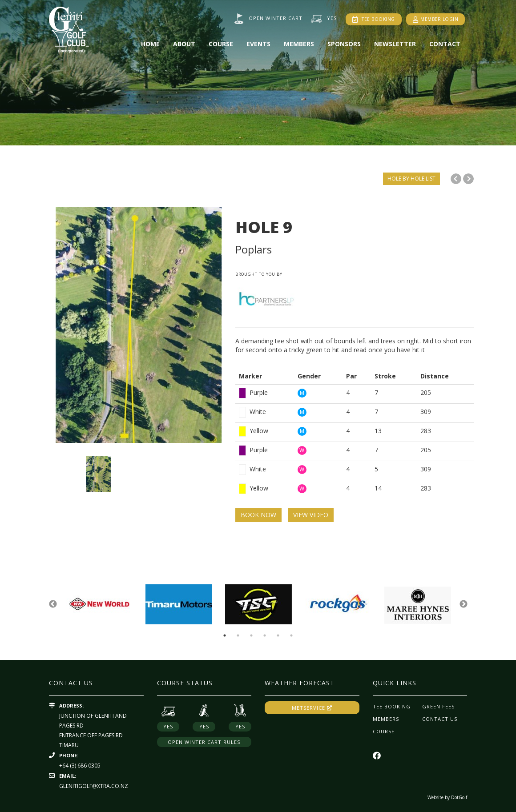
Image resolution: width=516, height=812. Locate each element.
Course (221, 44)
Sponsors (344, 44)
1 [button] (225, 635)
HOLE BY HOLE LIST (411, 179)
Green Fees (438, 706)
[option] (258, 73)
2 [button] (238, 635)
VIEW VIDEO (311, 515)
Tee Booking (374, 19)
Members (299, 44)
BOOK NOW (258, 515)
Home (150, 44)
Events (258, 44)
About (184, 44)
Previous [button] (53, 604)
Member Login (436, 19)
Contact (445, 44)
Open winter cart (276, 18)
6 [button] (291, 635)
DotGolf (459, 797)
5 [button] (278, 635)
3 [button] (251, 635)
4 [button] (265, 635)
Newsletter (395, 44)
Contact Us (440, 719)
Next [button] (464, 604)
